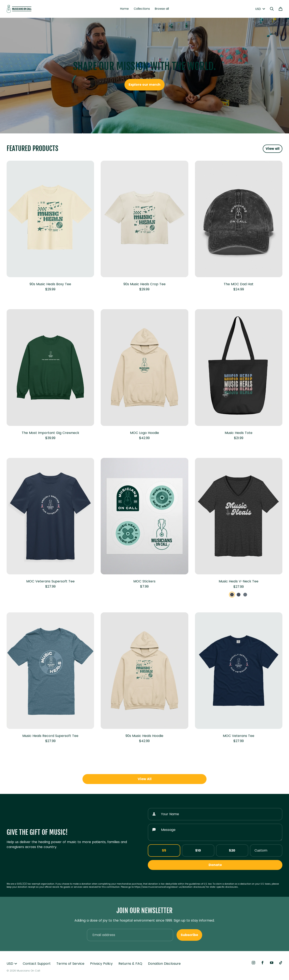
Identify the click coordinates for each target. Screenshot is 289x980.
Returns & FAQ (130, 964)
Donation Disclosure (164, 964)
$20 (232, 850)
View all (273, 149)
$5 (164, 850)
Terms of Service (70, 964)
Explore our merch (144, 85)
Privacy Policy (101, 964)
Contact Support (37, 964)
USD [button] (12, 964)
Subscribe (189, 935)
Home (124, 9)
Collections (142, 9)
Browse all (162, 9)
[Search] (272, 9)
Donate (215, 865)
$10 (198, 850)
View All (145, 779)
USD (260, 9)
